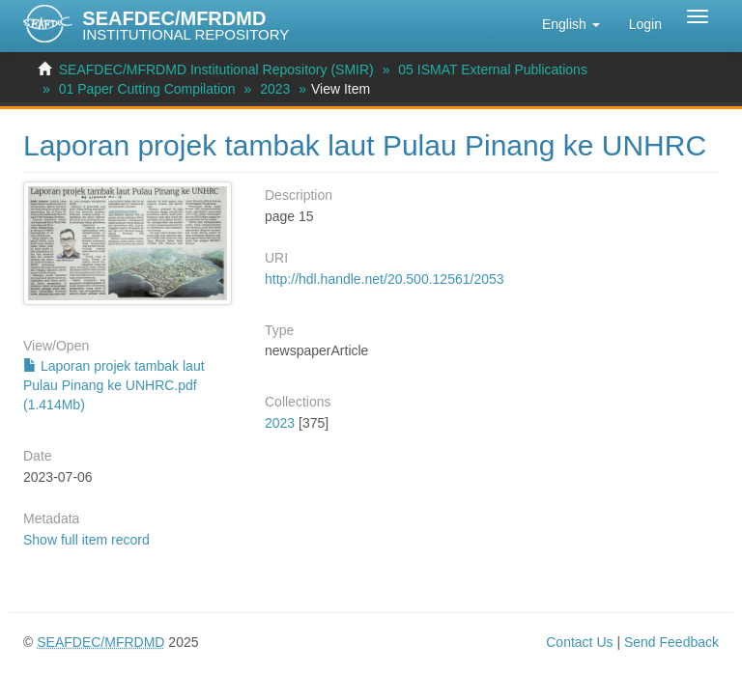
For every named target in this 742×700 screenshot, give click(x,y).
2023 (275, 89)
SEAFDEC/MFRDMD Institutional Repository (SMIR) (216, 70)
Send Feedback (671, 642)
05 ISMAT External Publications (493, 70)
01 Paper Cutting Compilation (147, 89)
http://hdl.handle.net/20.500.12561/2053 (385, 279)
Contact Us (579, 642)
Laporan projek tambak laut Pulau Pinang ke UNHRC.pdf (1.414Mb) (114, 385)
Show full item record (86, 540)
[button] (571, 24)
